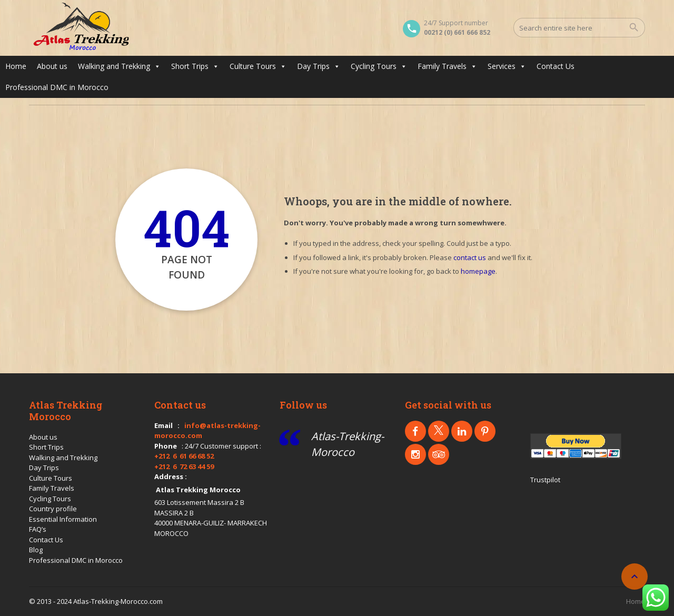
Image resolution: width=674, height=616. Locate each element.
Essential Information (63, 519)
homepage (478, 271)
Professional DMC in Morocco (57, 87)
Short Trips (195, 66)
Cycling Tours (379, 66)
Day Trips (319, 66)
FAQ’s (38, 529)
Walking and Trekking (119, 66)
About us (52, 66)
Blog (36, 550)
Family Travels (447, 66)
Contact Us (556, 66)
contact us (470, 257)
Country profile (53, 509)
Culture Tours (258, 66)
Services (507, 66)
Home (16, 66)
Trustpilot (545, 480)
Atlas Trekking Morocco (198, 490)
